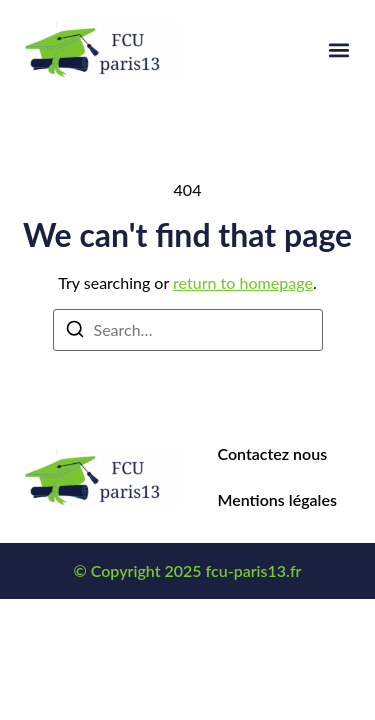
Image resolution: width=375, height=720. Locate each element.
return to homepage (243, 282)
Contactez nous (273, 453)
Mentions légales (277, 499)
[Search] (75, 332)
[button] (338, 49)
